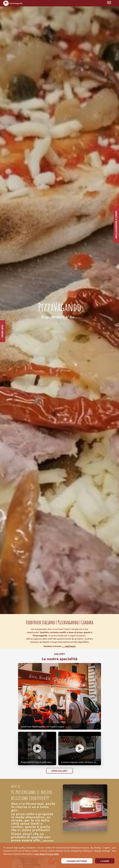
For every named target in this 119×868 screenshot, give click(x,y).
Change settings (77, 861)
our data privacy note (47, 854)
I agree (105, 861)
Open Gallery (59, 771)
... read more (68, 646)
